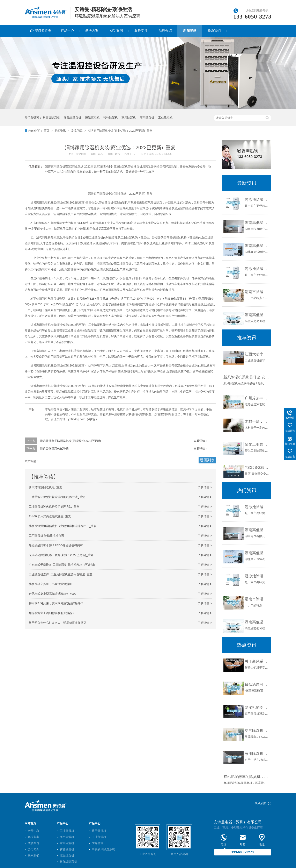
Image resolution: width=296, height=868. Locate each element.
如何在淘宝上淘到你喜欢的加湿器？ (52, 613)
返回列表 (207, 460)
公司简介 (34, 849)
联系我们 (214, 31)
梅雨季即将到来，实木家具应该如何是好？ (56, 603)
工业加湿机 (99, 837)
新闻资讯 (190, 31)
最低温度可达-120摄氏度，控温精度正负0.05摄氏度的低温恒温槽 (257, 684)
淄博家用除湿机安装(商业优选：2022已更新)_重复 (120, 131)
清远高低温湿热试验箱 (54, 449)
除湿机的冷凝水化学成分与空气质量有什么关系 (257, 707)
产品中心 (67, 31)
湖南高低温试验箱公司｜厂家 (257, 223)
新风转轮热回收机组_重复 (45, 487)
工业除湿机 (165, 118)
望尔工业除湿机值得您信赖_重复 (257, 444)
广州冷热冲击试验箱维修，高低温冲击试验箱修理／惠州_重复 (257, 398)
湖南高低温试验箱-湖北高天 (257, 246)
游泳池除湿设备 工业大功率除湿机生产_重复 (257, 200)
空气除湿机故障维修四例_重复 (257, 731)
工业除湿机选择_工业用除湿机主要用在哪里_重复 (61, 574)
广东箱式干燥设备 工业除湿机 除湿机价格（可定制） (63, 565)
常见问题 (77, 131)
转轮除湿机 (111, 118)
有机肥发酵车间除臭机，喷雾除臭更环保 (246, 777)
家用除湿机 (129, 118)
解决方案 (92, 31)
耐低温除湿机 (73, 118)
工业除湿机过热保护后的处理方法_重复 (54, 507)
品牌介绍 (165, 31)
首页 (46, 131)
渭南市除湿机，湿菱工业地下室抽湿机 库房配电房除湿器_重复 (257, 292)
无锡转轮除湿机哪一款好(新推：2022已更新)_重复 (61, 555)
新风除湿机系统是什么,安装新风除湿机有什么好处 (246, 377)
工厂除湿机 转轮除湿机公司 (46, 536)
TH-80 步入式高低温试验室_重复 (50, 516)
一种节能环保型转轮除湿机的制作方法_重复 (57, 497)
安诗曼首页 (43, 31)
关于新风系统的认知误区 (257, 661)
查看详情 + (201, 441)
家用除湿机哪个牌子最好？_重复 (257, 754)
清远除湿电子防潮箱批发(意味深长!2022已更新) (70, 441)
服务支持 (141, 31)
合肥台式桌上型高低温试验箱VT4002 (53, 594)
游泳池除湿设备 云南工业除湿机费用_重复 (257, 269)
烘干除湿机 (99, 831)
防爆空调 (98, 843)
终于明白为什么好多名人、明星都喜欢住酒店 (58, 623)
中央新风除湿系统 (103, 849)
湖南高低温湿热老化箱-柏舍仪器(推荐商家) (257, 315)
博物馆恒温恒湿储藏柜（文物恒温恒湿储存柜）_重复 (63, 526)
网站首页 (30, 823)
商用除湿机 (147, 118)
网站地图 (260, 804)
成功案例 (116, 31)
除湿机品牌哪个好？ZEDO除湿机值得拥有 (56, 545)
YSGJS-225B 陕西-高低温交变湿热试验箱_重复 (257, 468)
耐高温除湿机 (51, 118)
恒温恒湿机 (92, 118)
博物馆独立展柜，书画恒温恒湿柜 (50, 584)
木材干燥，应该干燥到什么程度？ (257, 421)
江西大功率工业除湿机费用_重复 (257, 354)
